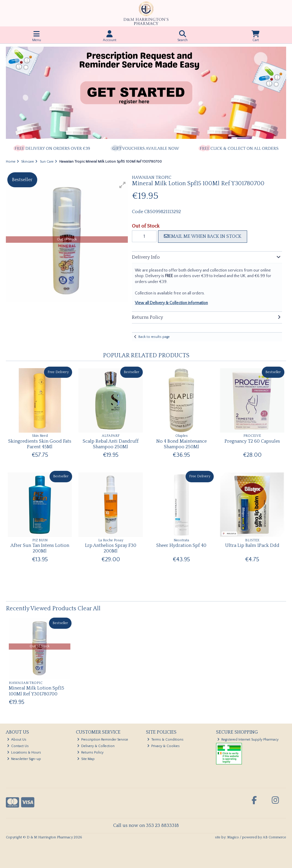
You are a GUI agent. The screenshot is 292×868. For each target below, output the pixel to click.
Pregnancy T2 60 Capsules (252, 441)
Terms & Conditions (165, 740)
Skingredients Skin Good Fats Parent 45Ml (40, 444)
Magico (233, 837)
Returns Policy (90, 752)
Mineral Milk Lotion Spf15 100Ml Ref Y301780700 (36, 691)
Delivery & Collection (96, 746)
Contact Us (18, 746)
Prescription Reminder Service (103, 740)
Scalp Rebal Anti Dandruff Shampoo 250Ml (111, 444)
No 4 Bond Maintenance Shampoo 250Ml (181, 444)
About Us (17, 740)
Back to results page (154, 337)
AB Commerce (274, 837)
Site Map (86, 759)
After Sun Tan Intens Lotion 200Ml (40, 548)
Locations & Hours (24, 752)
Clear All (89, 609)
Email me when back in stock (203, 236)
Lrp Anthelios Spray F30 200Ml (111, 548)
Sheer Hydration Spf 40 (181, 545)
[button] (123, 185)
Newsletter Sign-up (24, 759)
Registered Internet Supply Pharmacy (248, 740)
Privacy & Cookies (164, 746)
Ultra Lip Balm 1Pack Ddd (252, 545)
